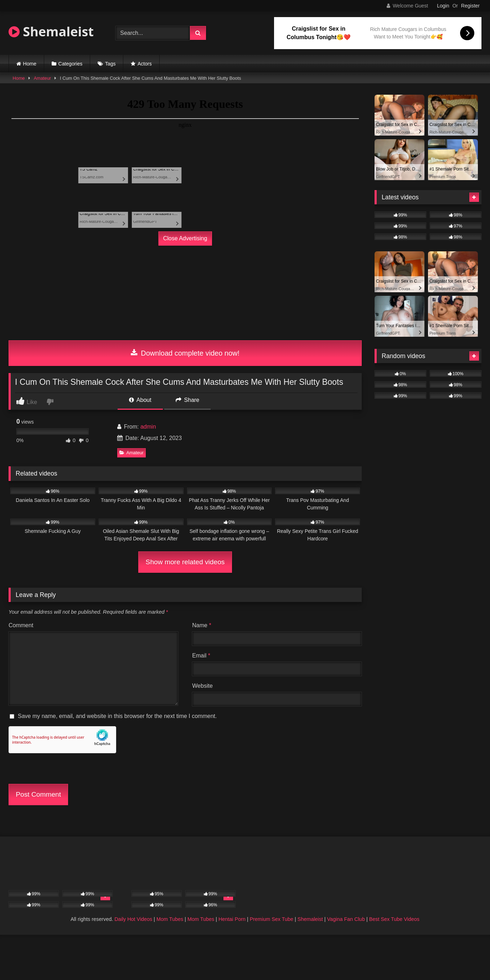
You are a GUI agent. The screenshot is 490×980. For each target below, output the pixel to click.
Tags (110, 64)
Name (202, 625)
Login (443, 6)
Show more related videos (185, 562)
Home (30, 64)
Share (187, 400)
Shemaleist (51, 32)
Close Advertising (185, 238)
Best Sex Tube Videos (394, 919)
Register (470, 6)
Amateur (42, 78)
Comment (21, 625)
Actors (145, 64)
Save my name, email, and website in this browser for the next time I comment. (117, 716)
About (140, 400)
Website (202, 686)
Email (201, 656)
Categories (71, 64)
